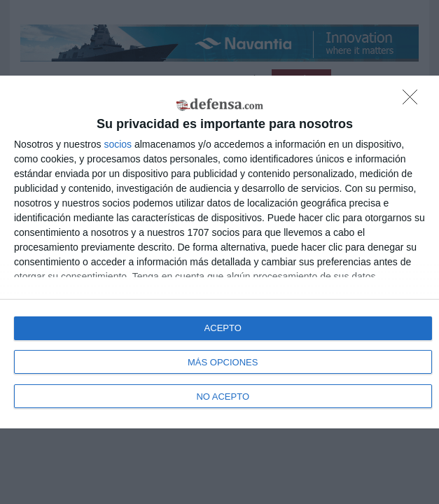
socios (118, 144)
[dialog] (219, 252)
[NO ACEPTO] (414, 101)
